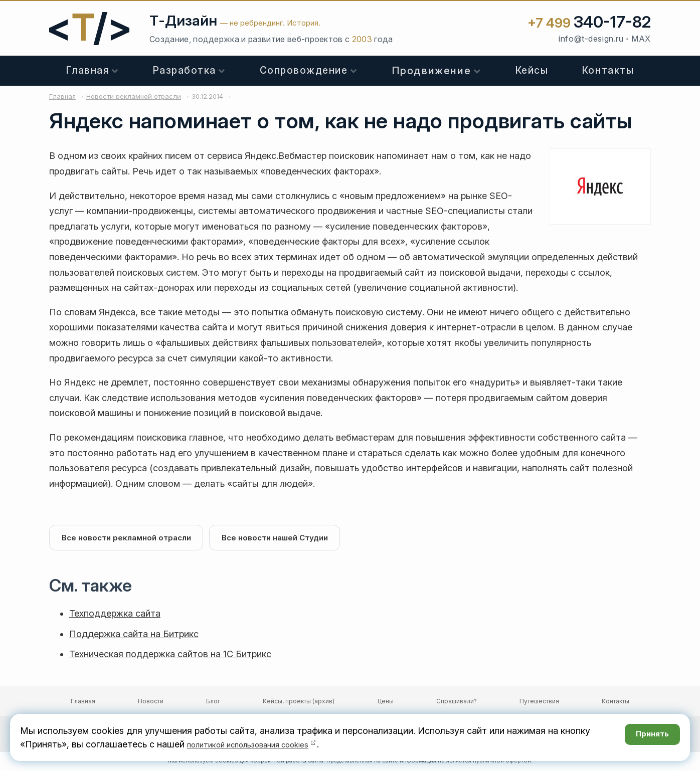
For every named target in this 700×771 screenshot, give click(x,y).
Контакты (608, 70)
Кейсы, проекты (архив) (299, 703)
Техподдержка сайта (115, 615)
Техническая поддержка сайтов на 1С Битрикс (170, 656)
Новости (151, 703)
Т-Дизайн (183, 21)
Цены (386, 703)
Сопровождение (304, 70)
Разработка (185, 70)
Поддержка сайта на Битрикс (134, 636)
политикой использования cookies (261, 744)
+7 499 (589, 23)
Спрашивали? (457, 703)
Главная (88, 70)
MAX (641, 39)
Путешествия (539, 703)
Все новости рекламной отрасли (128, 539)
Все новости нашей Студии (281, 539)
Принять (647, 737)
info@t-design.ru (591, 39)
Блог (213, 703)
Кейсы (532, 70)
